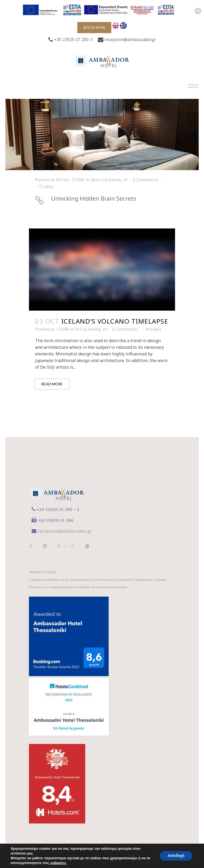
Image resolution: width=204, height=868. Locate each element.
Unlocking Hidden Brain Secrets (93, 199)
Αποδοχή (176, 856)
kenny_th (118, 180)
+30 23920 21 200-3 (73, 39)
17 (45, 187)
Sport (96, 180)
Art (78, 329)
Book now (94, 27)
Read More (52, 384)
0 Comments (146, 180)
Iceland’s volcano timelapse (115, 321)
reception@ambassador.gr (130, 39)
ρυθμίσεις (58, 863)
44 (153, 329)
